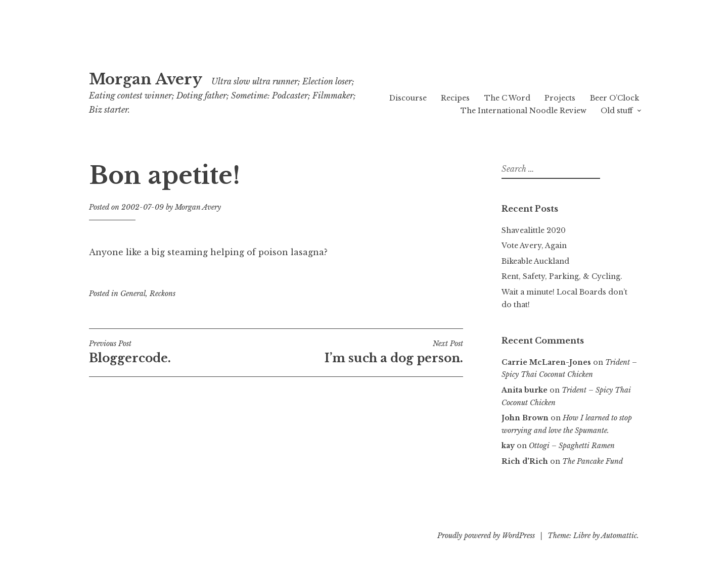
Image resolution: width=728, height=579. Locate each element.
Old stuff (617, 111)
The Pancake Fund (593, 461)
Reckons (163, 294)
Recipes (455, 98)
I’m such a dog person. (370, 352)
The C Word (507, 98)
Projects (560, 98)
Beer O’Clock (615, 98)
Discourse (408, 98)
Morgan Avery (146, 79)
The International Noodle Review (524, 111)
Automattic (619, 536)
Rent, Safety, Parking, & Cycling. (562, 276)
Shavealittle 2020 (534, 230)
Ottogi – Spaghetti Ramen (572, 446)
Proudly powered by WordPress (486, 536)
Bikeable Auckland (535, 261)
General (133, 294)
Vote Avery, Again (534, 246)
